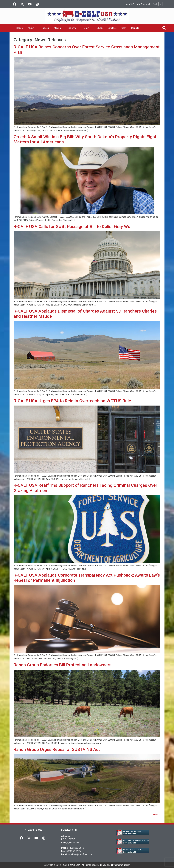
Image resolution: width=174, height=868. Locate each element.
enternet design (123, 865)
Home (19, 28)
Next (157, 815)
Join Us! (129, 4)
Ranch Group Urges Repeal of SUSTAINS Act (57, 749)
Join (88, 28)
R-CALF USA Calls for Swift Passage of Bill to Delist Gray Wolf (73, 226)
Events (74, 28)
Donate (136, 28)
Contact (112, 28)
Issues (45, 28)
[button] (32, 28)
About (32, 28)
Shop (100, 28)
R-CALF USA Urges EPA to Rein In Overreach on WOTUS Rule (72, 401)
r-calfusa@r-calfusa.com (80, 854)
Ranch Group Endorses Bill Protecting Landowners (63, 665)
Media (59, 28)
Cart (155, 4)
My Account (143, 4)
